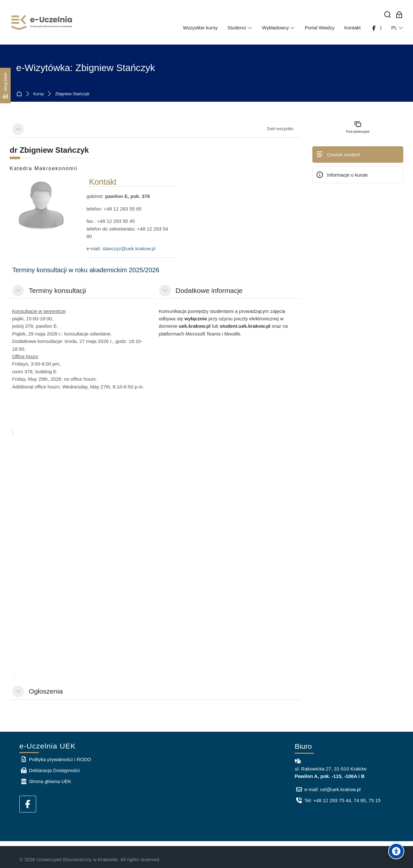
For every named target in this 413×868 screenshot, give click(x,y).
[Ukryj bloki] (5, 86)
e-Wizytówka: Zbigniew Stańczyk (86, 68)
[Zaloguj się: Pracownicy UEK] (399, 15)
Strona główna (20, 94)
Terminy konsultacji (57, 290)
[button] (18, 129)
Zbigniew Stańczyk (72, 94)
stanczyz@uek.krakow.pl (129, 248)
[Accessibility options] (396, 851)
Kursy (39, 94)
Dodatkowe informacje (209, 290)
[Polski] (397, 28)
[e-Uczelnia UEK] (42, 22)
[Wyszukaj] (388, 15)
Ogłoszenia (46, 691)
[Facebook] (28, 804)
